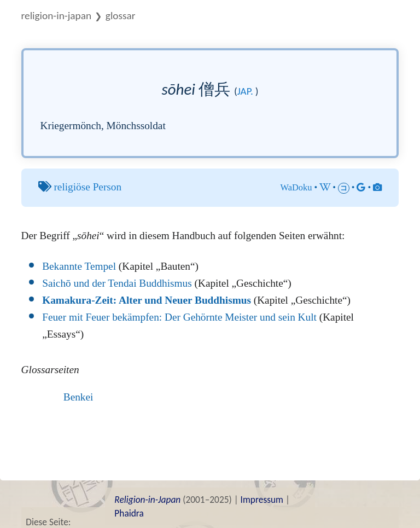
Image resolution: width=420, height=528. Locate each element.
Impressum (262, 500)
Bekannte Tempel (79, 266)
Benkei (78, 397)
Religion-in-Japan (56, 16)
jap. (245, 91)
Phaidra (129, 513)
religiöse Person (87, 187)
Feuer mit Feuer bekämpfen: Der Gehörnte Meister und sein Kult (179, 317)
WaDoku (296, 187)
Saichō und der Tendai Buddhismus (117, 283)
